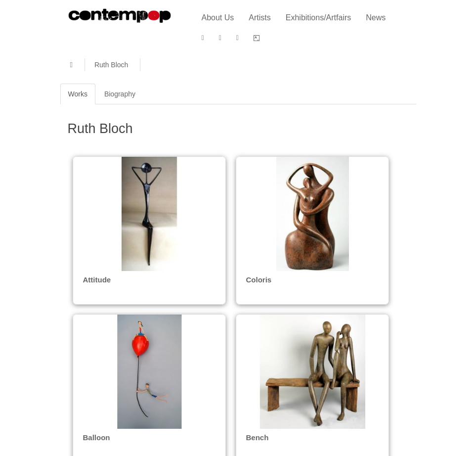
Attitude (97, 280)
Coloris (257, 280)
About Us (218, 18)
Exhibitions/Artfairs (319, 18)
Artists (260, 18)
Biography (120, 94)
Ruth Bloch (111, 65)
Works (78, 94)
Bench (256, 435)
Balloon (97, 435)
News (376, 18)
